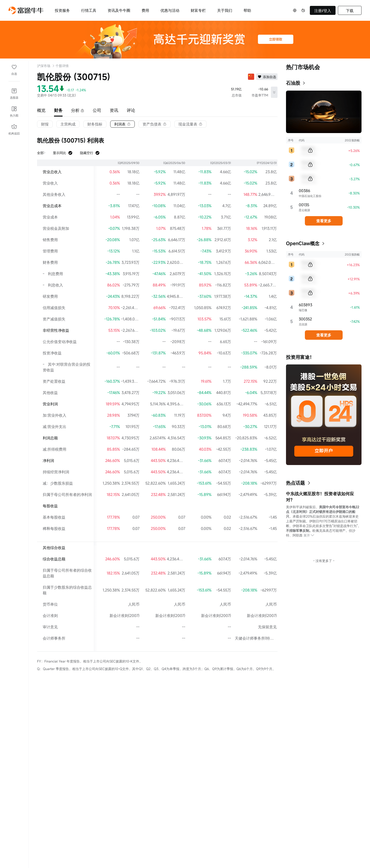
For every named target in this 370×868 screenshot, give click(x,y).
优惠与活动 (170, 10)
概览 (41, 110)
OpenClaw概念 (303, 243)
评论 (131, 110)
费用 (145, 10)
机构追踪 (14, 133)
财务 (58, 110)
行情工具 (89, 10)
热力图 (14, 115)
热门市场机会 (303, 67)
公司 (97, 110)
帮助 (247, 10)
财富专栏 (198, 10)
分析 (78, 110)
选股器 (14, 97)
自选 (14, 74)
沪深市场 (44, 66)
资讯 (114, 110)
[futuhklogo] (26, 10)
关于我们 (225, 10)
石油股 (293, 83)
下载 (350, 11)
